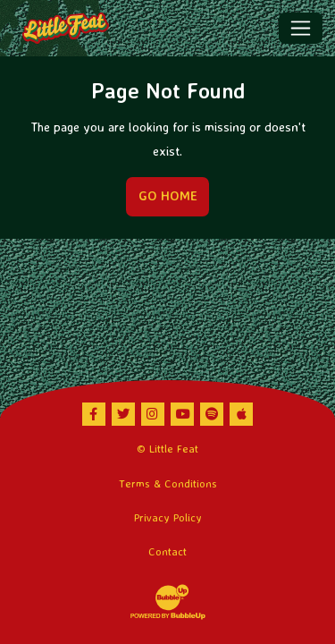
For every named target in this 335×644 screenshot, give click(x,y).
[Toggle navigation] (301, 28)
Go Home (168, 196)
